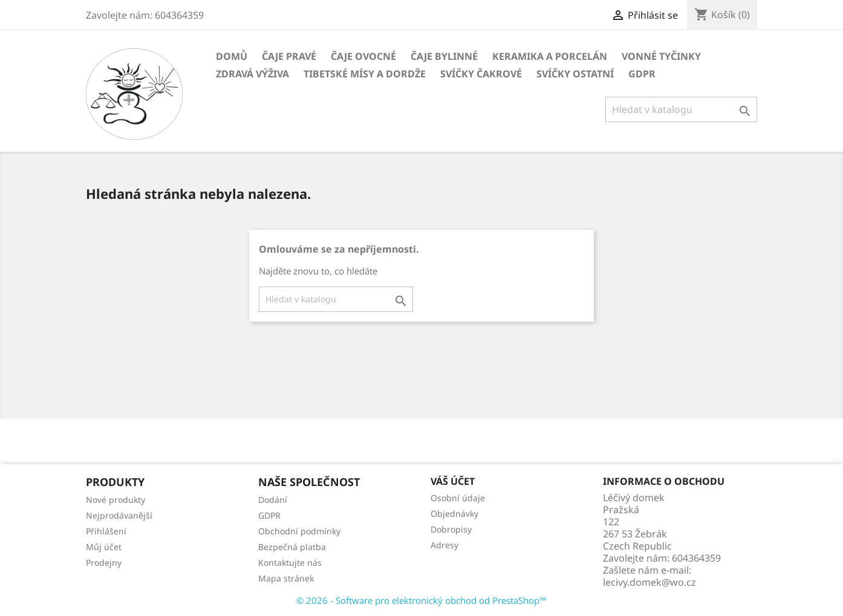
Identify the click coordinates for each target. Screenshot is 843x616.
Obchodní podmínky (299, 531)
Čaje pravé (289, 56)
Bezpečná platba (292, 547)
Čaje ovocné (363, 56)
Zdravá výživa (252, 74)
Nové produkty (116, 500)
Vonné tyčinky (661, 56)
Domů (232, 56)
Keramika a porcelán (550, 56)
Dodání (273, 500)
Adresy (444, 545)
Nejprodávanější (119, 515)
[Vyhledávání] (681, 109)
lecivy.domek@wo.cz (649, 582)
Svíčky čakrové (481, 74)
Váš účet (453, 481)
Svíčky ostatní (575, 74)
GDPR (642, 74)
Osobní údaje (458, 498)
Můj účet (104, 547)
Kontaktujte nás (290, 563)
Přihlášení (106, 531)
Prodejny (104, 563)
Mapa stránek (286, 578)
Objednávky (454, 514)
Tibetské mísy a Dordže (365, 74)
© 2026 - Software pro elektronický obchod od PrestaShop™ (421, 600)
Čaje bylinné (444, 56)
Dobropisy (451, 529)
